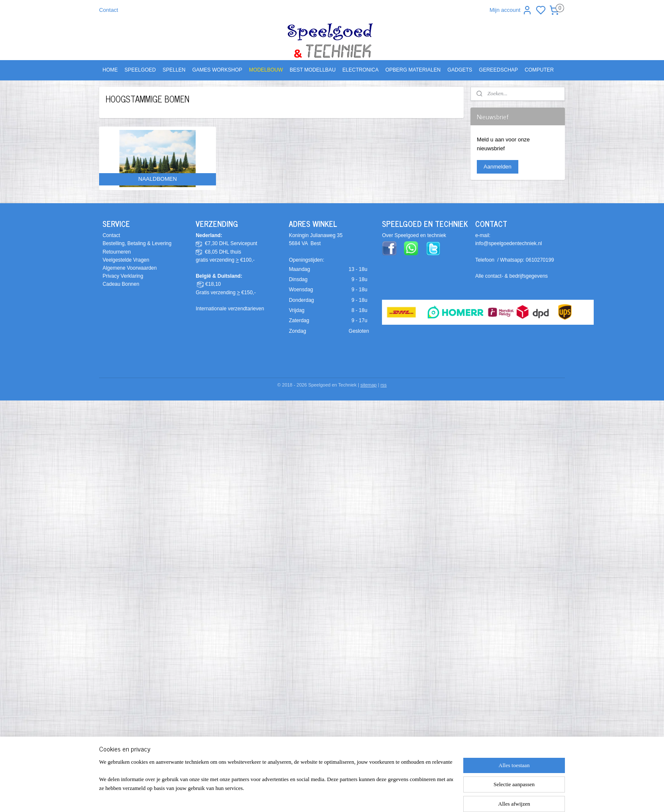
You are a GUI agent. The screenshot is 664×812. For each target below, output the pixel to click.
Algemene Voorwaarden (130, 268)
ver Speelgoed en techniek (416, 235)
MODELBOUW (266, 70)
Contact (109, 10)
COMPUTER (539, 70)
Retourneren (117, 252)
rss (383, 385)
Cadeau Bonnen (121, 284)
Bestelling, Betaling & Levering (137, 243)
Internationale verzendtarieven (230, 309)
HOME (110, 70)
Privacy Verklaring (123, 276)
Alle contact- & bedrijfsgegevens (511, 276)
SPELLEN (174, 70)
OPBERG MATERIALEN (413, 70)
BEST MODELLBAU (313, 70)
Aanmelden (498, 167)
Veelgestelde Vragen (126, 260)
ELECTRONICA (361, 70)
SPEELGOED (140, 70)
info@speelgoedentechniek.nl (509, 243)
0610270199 (540, 260)
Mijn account (511, 10)
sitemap (369, 385)
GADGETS (460, 70)
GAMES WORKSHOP (217, 70)
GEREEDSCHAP (498, 70)
